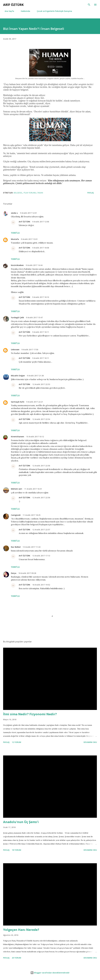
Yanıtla (15, 233)
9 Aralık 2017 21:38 (35, 376)
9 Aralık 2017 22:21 (35, 402)
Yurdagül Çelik (17, 317)
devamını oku (90, 742)
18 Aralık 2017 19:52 (41, 585)
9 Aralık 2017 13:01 (29, 239)
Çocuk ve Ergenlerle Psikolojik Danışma (53, 11)
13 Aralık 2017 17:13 (41, 556)
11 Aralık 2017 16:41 (33, 489)
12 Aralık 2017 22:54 (41, 419)
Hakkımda (24, 11)
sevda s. (15, 213)
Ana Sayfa (8, 11)
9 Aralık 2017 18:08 (41, 248)
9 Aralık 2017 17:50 (30, 350)
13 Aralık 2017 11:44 (32, 547)
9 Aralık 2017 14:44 (34, 265)
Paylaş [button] (91, 193)
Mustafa (15, 239)
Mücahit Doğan (18, 376)
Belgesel (18, 193)
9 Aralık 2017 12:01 (29, 213)
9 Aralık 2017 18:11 (41, 332)
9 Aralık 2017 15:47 (34, 317)
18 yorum (16, 850)
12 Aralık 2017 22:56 (41, 466)
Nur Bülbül (16, 547)
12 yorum (16, 742)
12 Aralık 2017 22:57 (41, 530)
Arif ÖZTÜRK (24, 222)
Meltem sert (17, 489)
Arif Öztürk (13, 5)
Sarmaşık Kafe (18, 402)
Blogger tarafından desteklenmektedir (50, 973)
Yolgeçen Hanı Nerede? (21, 930)
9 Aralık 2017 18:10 (41, 297)
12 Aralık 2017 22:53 (41, 384)
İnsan (40, 193)
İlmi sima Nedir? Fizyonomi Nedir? (30, 714)
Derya (14, 573)
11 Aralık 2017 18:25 (32, 515)
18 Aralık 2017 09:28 (27, 573)
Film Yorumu (30, 193)
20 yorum (16, 958)
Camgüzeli (16, 515)
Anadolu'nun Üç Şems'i (21, 822)
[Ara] (89, 5)
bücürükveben (17, 265)
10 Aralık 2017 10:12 (35, 437)
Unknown (15, 350)
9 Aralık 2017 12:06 (41, 222)
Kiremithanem (18, 437)
